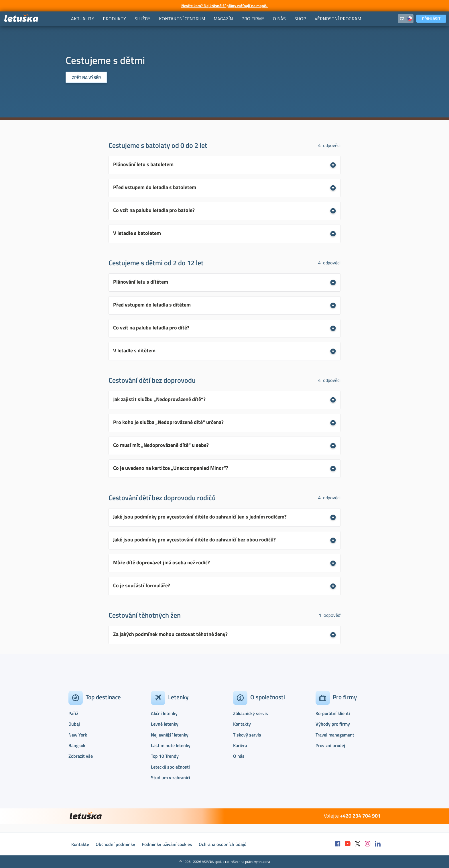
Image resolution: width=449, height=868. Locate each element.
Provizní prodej (330, 745)
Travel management (335, 735)
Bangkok (77, 745)
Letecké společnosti (170, 767)
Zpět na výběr (86, 77)
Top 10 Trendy (165, 756)
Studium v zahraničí (171, 777)
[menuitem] (83, 19)
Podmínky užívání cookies (167, 844)
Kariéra (240, 745)
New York (78, 735)
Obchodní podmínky (115, 844)
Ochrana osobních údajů (223, 844)
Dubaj (74, 724)
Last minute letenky (171, 745)
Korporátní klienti (333, 713)
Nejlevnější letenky (170, 735)
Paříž (73, 713)
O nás (239, 756)
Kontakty (242, 724)
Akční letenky (164, 713)
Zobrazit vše (81, 756)
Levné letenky (165, 724)
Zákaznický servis (251, 713)
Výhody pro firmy (333, 724)
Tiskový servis (247, 735)
